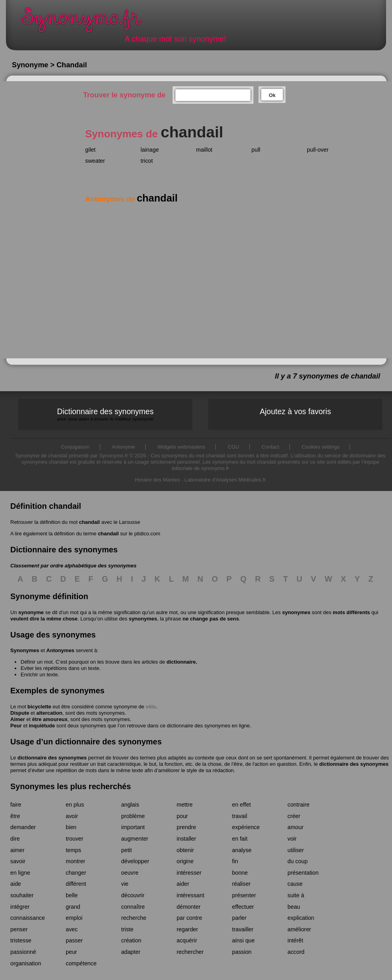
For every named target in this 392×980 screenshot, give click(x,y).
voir (292, 839)
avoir (72, 816)
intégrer (20, 907)
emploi (74, 918)
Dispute (20, 713)
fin (235, 861)
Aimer (18, 719)
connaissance (28, 918)
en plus (75, 805)
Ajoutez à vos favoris (295, 411)
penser (19, 929)
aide (16, 884)
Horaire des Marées (157, 480)
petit (127, 850)
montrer (75, 861)
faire (16, 805)
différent (76, 884)
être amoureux (50, 719)
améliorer (299, 929)
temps (73, 850)
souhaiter (22, 895)
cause (295, 884)
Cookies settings (321, 447)
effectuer (243, 907)
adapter (131, 952)
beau (294, 907)
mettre (185, 805)
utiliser (296, 850)
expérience (246, 827)
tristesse (21, 940)
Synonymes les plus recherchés (71, 786)
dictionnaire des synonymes (52, 758)
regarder (187, 929)
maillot (204, 150)
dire (15, 839)
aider (183, 884)
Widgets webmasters (182, 447)
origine (185, 861)
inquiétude (42, 726)
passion (242, 952)
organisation (26, 963)
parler (239, 918)
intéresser (189, 873)
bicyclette (39, 707)
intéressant (190, 895)
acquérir (187, 940)
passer (74, 940)
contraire (299, 805)
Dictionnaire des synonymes (105, 414)
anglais (130, 805)
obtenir (185, 850)
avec (72, 929)
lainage (150, 150)
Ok (272, 95)
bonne (240, 873)
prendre (186, 827)
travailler (243, 929)
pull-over (318, 150)
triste (127, 929)
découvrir (133, 895)
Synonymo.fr (87, 22)
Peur (16, 726)
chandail (89, 522)
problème (133, 816)
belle (72, 895)
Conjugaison (75, 447)
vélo (151, 707)
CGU (233, 447)
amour (296, 827)
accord (296, 952)
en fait (240, 839)
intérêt (295, 940)
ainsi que (243, 940)
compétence (81, 963)
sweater (95, 161)
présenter (244, 895)
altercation (49, 713)
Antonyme (124, 447)
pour (182, 816)
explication (301, 918)
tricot (147, 161)
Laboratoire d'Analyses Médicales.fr (225, 480)
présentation (303, 873)
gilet (90, 150)
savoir (18, 861)
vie (125, 884)
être (15, 816)
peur (71, 952)
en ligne (20, 873)
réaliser (241, 884)
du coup (298, 861)
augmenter (135, 839)
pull (256, 150)
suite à (296, 895)
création (131, 940)
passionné (23, 952)
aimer (17, 850)
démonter (188, 907)
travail (240, 816)
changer (76, 873)
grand (73, 907)
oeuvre (130, 873)
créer (294, 816)
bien (71, 827)
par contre (189, 918)
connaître (133, 907)
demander (23, 827)
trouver (75, 839)
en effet (241, 805)
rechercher (190, 952)
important (133, 827)
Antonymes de (131, 199)
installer (186, 839)
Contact (271, 447)
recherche (134, 918)
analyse (242, 850)
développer (135, 861)
